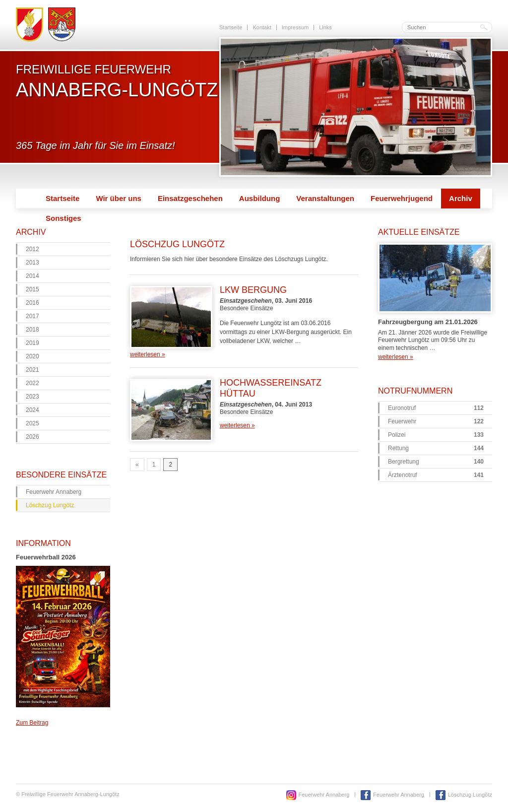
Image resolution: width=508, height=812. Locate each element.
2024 (32, 410)
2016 (32, 303)
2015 (32, 289)
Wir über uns (119, 198)
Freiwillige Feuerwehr (117, 81)
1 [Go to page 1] (154, 465)
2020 (32, 356)
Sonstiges (63, 218)
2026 (32, 437)
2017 (32, 316)
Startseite (231, 27)
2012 (32, 249)
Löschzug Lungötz (50, 505)
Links (325, 27)
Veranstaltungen (325, 198)
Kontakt (262, 27)
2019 (32, 343)
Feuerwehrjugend (402, 198)
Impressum (295, 27)
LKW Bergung (253, 290)
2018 (32, 330)
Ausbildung (260, 198)
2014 (32, 276)
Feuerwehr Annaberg (54, 492)
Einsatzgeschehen (190, 198)
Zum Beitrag (32, 723)
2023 (32, 397)
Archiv (461, 198)
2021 (32, 370)
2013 (32, 263)
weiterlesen (148, 354)
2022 (32, 383)
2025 (32, 423)
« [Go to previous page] (137, 465)
